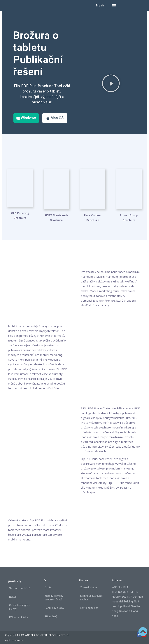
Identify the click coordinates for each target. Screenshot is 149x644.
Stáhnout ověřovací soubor (91, 595)
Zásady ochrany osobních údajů (54, 595)
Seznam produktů (20, 585)
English (100, 6)
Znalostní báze (89, 584)
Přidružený (51, 613)
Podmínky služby (54, 605)
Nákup (13, 594)
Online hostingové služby (20, 604)
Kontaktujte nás (89, 605)
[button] (114, 6)
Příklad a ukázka (19, 614)
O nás (48, 584)
